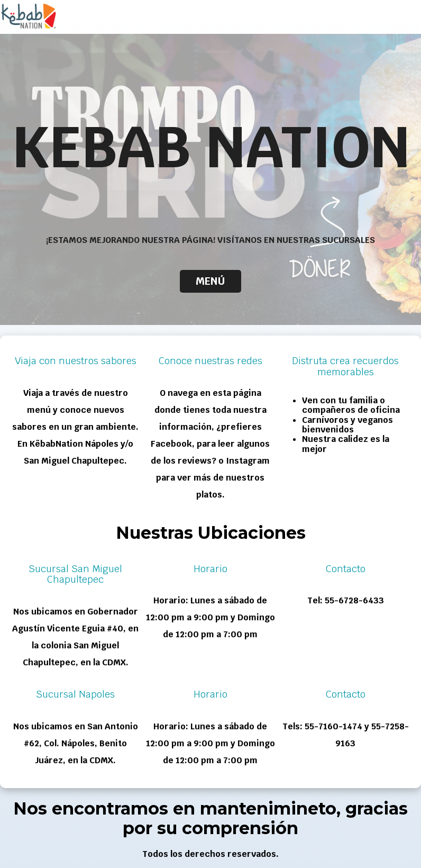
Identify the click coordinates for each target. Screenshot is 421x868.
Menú (211, 281)
